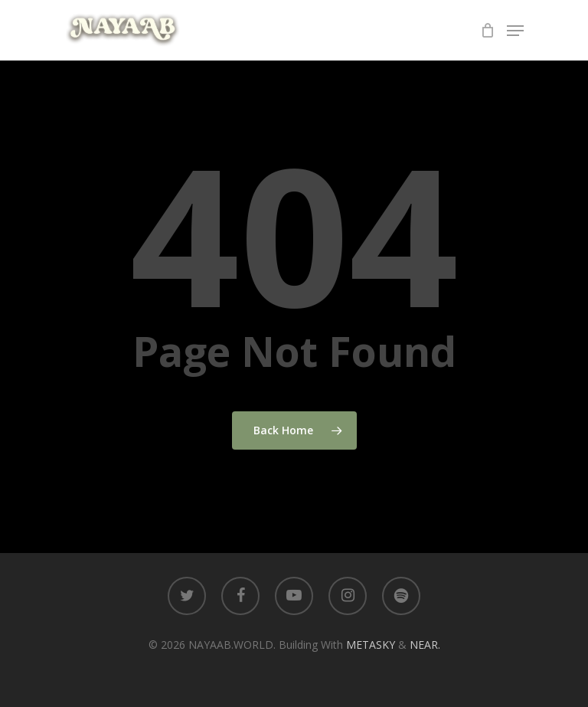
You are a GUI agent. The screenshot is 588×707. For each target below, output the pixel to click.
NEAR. (425, 645)
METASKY (372, 645)
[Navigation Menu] (515, 31)
